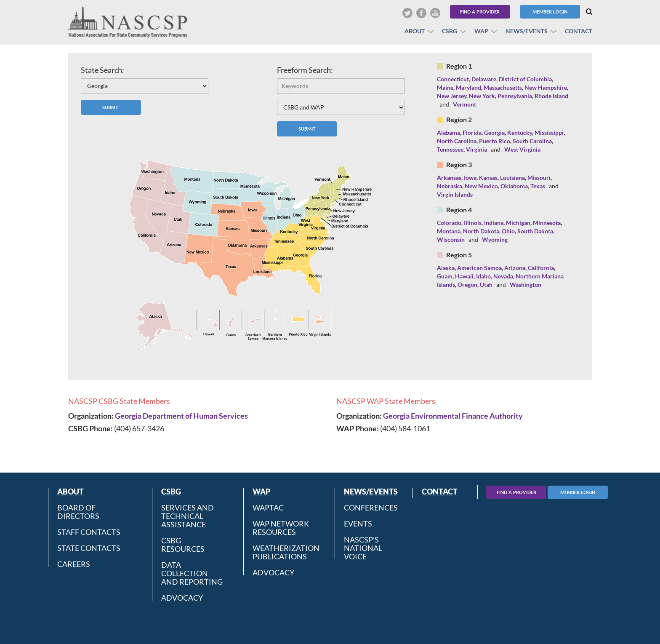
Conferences (371, 508)
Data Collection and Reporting (192, 573)
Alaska (446, 268)
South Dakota (535, 231)
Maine (445, 87)
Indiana (494, 223)
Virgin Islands (455, 194)
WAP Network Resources (281, 528)
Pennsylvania (515, 96)
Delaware (484, 79)
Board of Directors (78, 512)
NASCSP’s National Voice (363, 548)
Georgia (494, 132)
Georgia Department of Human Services (181, 416)
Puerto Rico (495, 141)
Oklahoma (514, 186)
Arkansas (449, 178)
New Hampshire (546, 87)
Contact (579, 31)
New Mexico (481, 186)
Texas (538, 186)
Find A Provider (516, 492)
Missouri (539, 178)
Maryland (468, 87)
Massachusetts (503, 87)
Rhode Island (551, 96)
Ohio (508, 231)
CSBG (450, 31)
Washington (526, 285)
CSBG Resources (183, 545)
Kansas (488, 178)
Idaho (483, 276)
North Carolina (457, 141)
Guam (445, 276)
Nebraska (450, 186)
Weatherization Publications (286, 552)
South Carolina (532, 141)
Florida (472, 132)
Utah (486, 285)
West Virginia (522, 149)
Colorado (449, 223)
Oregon (467, 285)
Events (358, 524)
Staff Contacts (89, 532)
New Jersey (452, 96)
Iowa (470, 178)
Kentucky (520, 132)
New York (482, 96)
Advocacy (182, 597)
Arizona (515, 268)
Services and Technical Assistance (188, 516)
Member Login (550, 12)
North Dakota (481, 231)
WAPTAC (268, 508)
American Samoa (479, 268)
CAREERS (74, 564)
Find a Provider (480, 12)
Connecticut (453, 79)
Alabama (448, 132)
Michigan (518, 223)
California (541, 268)
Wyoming (495, 239)
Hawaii (464, 276)
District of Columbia (525, 79)
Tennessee (450, 149)
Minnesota (547, 223)
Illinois (473, 223)
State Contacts (89, 548)
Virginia (476, 149)
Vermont (464, 104)
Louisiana (512, 178)
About (415, 31)
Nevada (503, 276)
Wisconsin (451, 239)
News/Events (527, 31)
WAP (481, 31)
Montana (449, 231)
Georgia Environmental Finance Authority (453, 416)
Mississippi (549, 132)
